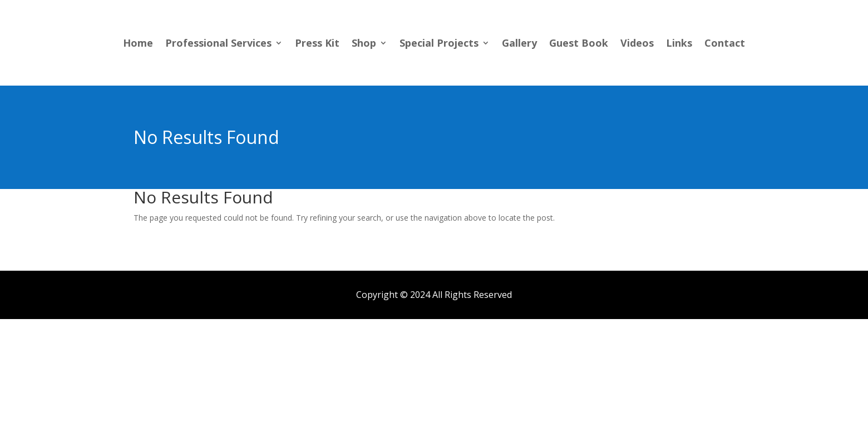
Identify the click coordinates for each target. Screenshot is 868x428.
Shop (364, 44)
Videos (637, 44)
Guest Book (579, 44)
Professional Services (218, 44)
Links (679, 44)
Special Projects (439, 44)
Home (138, 44)
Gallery (519, 44)
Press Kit (317, 44)
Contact (725, 44)
